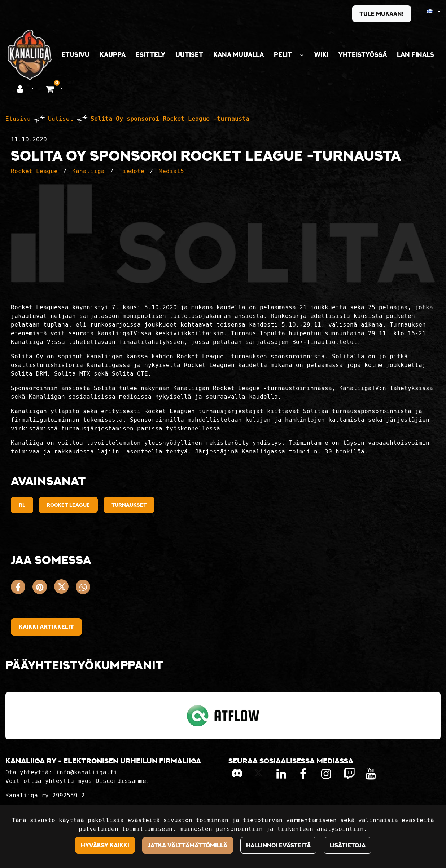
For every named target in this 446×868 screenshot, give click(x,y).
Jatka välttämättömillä (188, 845)
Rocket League (34, 171)
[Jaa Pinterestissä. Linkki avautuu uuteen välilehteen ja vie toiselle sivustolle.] (43, 588)
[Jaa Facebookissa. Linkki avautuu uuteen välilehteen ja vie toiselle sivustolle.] (22, 588)
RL (22, 505)
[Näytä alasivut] (302, 55)
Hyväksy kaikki (105, 845)
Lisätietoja (347, 845)
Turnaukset (129, 505)
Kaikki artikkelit (46, 627)
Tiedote (132, 171)
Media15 (171, 171)
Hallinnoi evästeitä (278, 845)
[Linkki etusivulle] (30, 55)
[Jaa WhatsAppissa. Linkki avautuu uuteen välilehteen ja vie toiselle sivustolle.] (85, 588)
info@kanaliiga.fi (87, 772)
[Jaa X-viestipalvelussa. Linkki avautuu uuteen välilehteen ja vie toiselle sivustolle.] (65, 588)
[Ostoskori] (51, 88)
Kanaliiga (88, 171)
